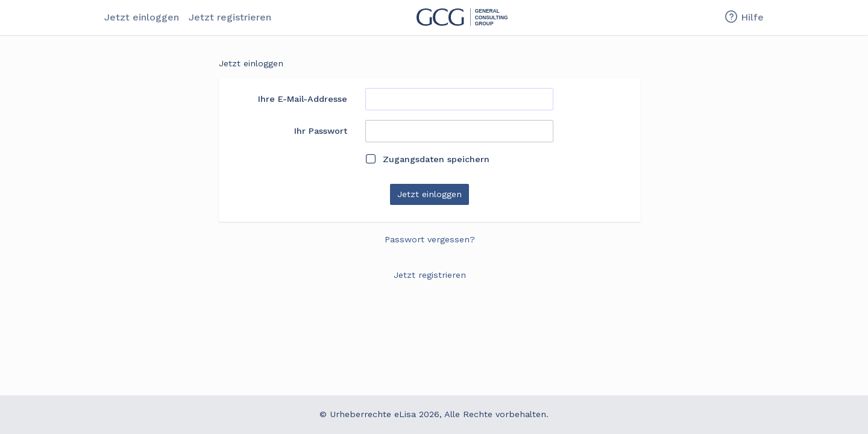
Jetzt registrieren (230, 17)
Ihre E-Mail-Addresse (303, 99)
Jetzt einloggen (142, 17)
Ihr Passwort (321, 131)
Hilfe (744, 17)
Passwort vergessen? (430, 239)
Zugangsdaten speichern (427, 159)
